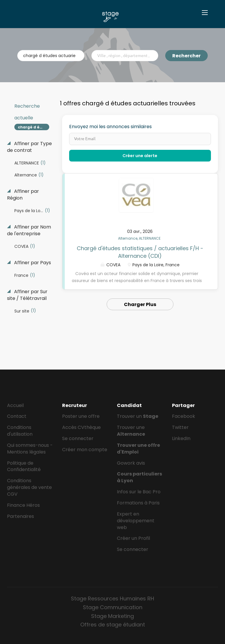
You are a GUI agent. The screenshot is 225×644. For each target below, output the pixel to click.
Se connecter (78, 438)
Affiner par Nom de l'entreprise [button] (29, 230)
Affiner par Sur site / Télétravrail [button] (27, 295)
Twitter (180, 427)
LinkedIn (181, 438)
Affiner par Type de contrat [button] (29, 147)
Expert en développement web (136, 521)
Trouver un (138, 416)
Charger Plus (140, 304)
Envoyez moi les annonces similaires (110, 127)
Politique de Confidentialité (24, 466)
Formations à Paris (138, 503)
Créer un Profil (133, 538)
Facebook (184, 416)
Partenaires (21, 516)
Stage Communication (113, 607)
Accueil (15, 405)
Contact (17, 416)
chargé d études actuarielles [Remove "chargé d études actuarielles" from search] (34, 127)
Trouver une (131, 431)
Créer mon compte (85, 450)
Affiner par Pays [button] (32, 263)
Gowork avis (131, 463)
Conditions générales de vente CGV (29, 487)
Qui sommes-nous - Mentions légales (30, 449)
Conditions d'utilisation (20, 431)
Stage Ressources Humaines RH (112, 599)
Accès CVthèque (81, 427)
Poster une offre (81, 416)
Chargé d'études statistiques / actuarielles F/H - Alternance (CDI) (140, 252)
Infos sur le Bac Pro (139, 492)
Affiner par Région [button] (23, 195)
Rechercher (186, 56)
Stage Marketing (112, 616)
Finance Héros (23, 505)
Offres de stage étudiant (113, 625)
